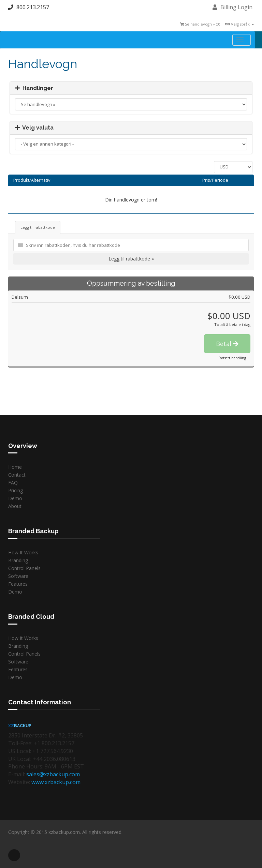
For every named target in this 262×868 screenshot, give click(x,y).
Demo (15, 498)
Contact (17, 475)
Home (15, 467)
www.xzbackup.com (56, 782)
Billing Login (232, 7)
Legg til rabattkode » (131, 259)
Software (18, 576)
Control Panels (24, 568)
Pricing (16, 490)
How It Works (23, 552)
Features (18, 584)
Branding (18, 560)
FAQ (13, 483)
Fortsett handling (232, 358)
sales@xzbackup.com (53, 774)
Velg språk (240, 24)
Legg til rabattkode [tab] (38, 227)
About (15, 506)
